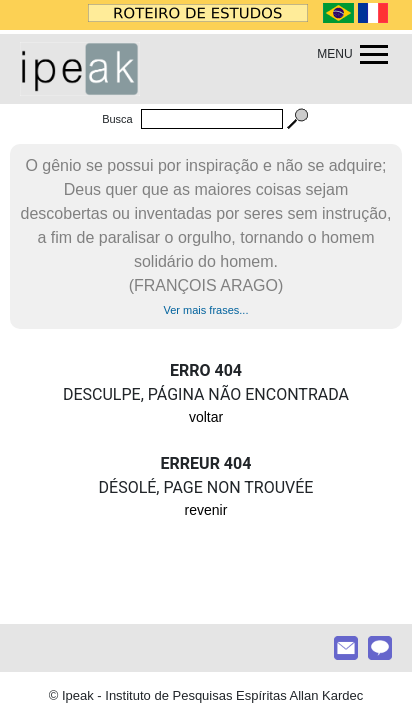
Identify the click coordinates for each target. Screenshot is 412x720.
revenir (206, 510)
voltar (206, 417)
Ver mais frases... (206, 310)
